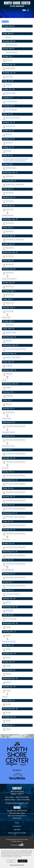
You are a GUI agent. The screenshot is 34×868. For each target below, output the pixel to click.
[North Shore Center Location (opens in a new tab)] (17, 793)
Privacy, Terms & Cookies (17, 833)
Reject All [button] (11, 861)
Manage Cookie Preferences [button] (17, 865)
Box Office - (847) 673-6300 (17, 797)
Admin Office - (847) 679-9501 (17, 800)
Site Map (17, 830)
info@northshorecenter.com (17, 803)
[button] (26, 10)
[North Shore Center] (17, 4)
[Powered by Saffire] (21, 845)
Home (17, 823)
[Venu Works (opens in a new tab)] (17, 775)
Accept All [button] (23, 861)
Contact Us (17, 826)
